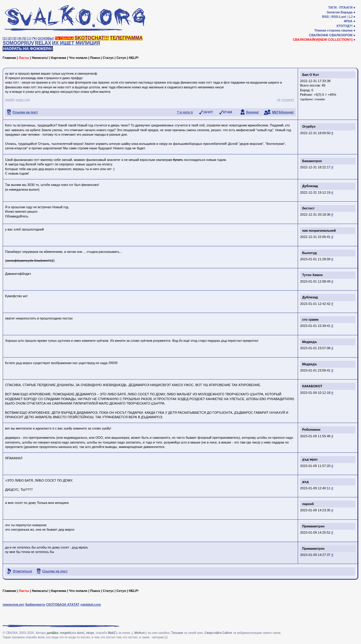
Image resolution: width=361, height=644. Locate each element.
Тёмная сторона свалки (334, 30)
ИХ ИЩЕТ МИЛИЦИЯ (76, 43)
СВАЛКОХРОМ (341, 35)
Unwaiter (320, 99)
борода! (253, 112)
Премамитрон (313, 526)
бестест (308, 208)
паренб (308, 504)
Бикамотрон (312, 161)
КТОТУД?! (345, 26)
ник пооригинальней (319, 231)
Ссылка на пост (25, 112)
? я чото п (185, 112)
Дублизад (310, 186)
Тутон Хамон (312, 275)
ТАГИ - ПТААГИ (340, 7)
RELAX (43, 43)
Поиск (95, 58)
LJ (350, 17)
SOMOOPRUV (18, 43)
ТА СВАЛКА (64, 38)
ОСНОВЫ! (46, 38)
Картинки (59, 58)
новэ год (23, 100)
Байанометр (35, 604)
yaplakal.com (90, 604)
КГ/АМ (228, 112)
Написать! (40, 58)
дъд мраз (310, 459)
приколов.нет (14, 604)
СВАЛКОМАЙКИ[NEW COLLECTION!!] (323, 40)
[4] (19, 38)
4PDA (348, 21)
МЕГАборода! (283, 112)
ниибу (10, 100)
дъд (305, 482)
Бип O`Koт (311, 75)
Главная (9, 58)
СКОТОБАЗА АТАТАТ (63, 604)
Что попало (78, 58)
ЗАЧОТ (208, 112)
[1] (5, 38)
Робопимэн (311, 430)
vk (279, 100)
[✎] (34, 38)
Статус (108, 58)
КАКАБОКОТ (312, 386)
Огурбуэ (309, 126)
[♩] (29, 38)
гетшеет (288, 100)
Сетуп (121, 58)
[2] (10, 38)
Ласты (24, 58)
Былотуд (309, 253)
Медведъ (310, 342)
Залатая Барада (339, 12)
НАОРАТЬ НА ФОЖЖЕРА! (28, 49)
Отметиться (22, 571)
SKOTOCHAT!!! (92, 38)
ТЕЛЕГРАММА (126, 38)
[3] (14, 38)
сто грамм (310, 319)
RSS (325, 17)
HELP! (134, 58)
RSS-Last (339, 17)
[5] (24, 38)
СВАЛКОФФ (319, 35)
